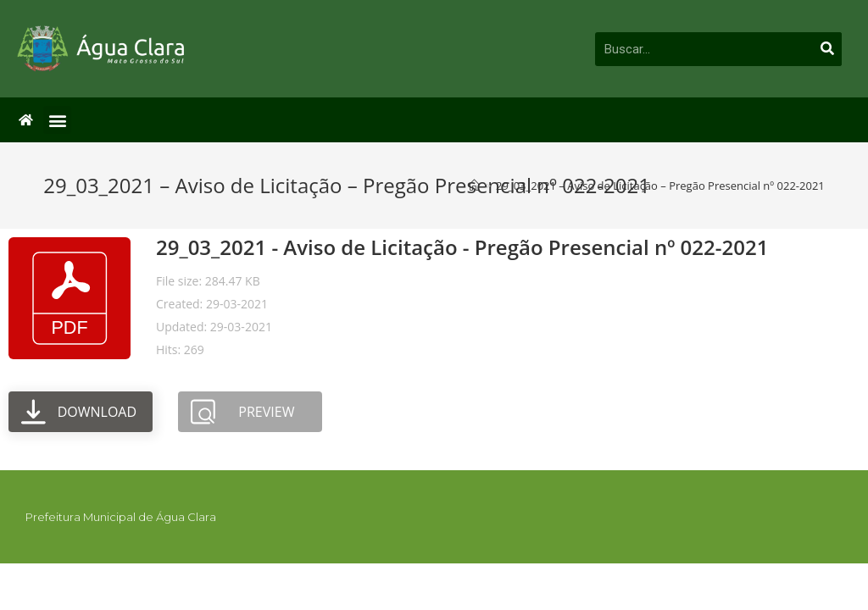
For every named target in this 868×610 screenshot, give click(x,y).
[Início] (474, 186)
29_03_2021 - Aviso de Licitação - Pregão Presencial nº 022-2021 (462, 247)
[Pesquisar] (827, 49)
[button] (57, 120)
